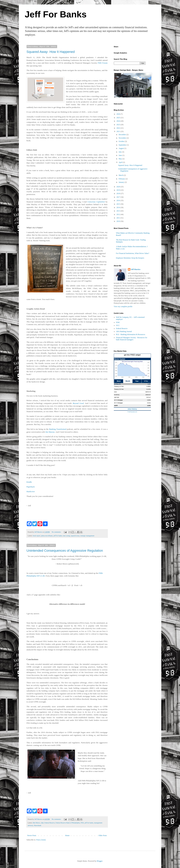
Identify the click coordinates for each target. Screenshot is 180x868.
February (122, 179)
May (120, 159)
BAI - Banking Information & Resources (131, 334)
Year (137, 381)
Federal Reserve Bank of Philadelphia (68, 823)
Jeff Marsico (136, 269)
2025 (118, 118)
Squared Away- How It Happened (51, 52)
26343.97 (148, 395)
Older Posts (103, 835)
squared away (75, 536)
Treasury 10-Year (119, 386)
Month (128, 381)
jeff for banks (58, 536)
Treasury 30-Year (119, 389)
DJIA (115, 392)
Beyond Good (78, 403)
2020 (118, 187)
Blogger (100, 861)
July (120, 152)
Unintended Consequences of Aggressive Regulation (65, 551)
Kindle (29, 482)
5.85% (149, 400)
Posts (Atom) (41, 840)
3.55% (149, 406)
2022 (118, 128)
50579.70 (148, 392)
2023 (118, 125)
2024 (118, 121)
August (121, 148)
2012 (118, 214)
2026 (118, 114)
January (122, 182)
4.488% (149, 386)
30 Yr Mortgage (118, 403)
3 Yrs (146, 381)
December (122, 135)
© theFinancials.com (132, 412)
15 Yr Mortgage (118, 400)
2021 (118, 131)
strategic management (87, 536)
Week (119, 381)
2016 (118, 200)
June (120, 155)
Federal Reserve (50, 823)
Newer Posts (32, 835)
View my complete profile (123, 307)
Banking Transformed (58, 429)
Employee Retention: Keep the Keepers (130, 258)
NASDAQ (117, 395)
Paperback (31, 487)
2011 (118, 218)
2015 (118, 204)
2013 (118, 211)
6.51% (149, 403)
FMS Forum (103, 63)
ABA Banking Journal (124, 331)
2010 (118, 221)
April (121, 162)
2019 (118, 190)
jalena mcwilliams (47, 536)
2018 (118, 193)
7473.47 (148, 397)
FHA (82, 823)
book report (37, 536)
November (123, 138)
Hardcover (31, 491)
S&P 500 (117, 397)
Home (67, 835)
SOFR (116, 406)
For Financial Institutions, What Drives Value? (133, 253)
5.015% (149, 389)
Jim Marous (50, 432)
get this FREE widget (132, 355)
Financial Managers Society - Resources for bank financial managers (132, 339)
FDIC (118, 322)
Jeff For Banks (56, 14)
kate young (66, 536)
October (122, 141)
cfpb (42, 823)
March (121, 175)
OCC (118, 325)
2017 (118, 197)
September (123, 145)
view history (132, 409)
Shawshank (37, 825)
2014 (118, 207)
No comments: (57, 532)
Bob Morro (36, 823)
